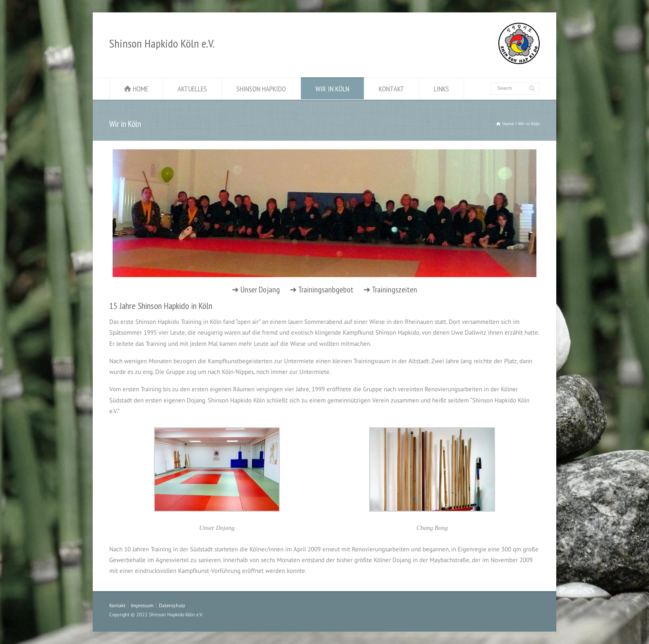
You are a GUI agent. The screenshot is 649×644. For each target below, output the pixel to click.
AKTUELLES (192, 89)
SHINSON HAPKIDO (261, 89)
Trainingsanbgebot (326, 290)
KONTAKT (392, 89)
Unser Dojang (260, 290)
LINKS (441, 89)
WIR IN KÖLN (332, 89)
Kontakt (117, 605)
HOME (141, 89)
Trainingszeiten (394, 290)
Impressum (142, 605)
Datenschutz (172, 605)
